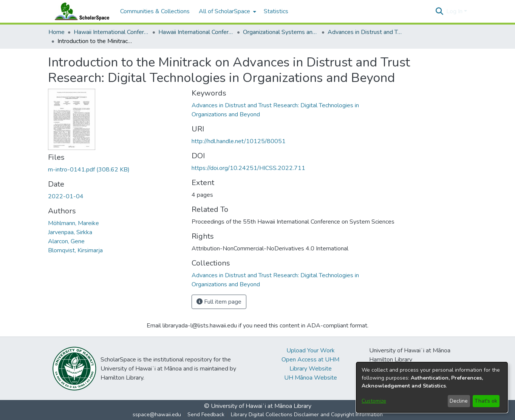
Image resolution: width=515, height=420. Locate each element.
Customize (374, 401)
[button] (440, 11)
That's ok (486, 401)
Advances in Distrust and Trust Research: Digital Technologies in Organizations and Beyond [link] (365, 32)
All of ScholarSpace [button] (224, 11)
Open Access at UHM (310, 360)
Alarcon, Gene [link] (66, 241)
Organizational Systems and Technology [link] (281, 32)
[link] (89, 170)
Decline (459, 401)
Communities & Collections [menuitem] (155, 11)
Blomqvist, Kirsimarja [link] (75, 250)
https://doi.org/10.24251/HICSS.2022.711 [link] (248, 168)
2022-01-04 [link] (66, 196)
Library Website (311, 369)
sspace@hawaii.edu (157, 415)
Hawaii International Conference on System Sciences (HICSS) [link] (111, 32)
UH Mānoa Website (311, 378)
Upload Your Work (311, 351)
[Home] (80, 11)
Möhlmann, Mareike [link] (73, 223)
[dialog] (432, 387)
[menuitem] (227, 11)
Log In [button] (455, 11)
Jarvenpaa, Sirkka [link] (70, 232)
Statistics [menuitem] (276, 11)
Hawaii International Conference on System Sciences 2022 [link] (196, 32)
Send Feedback (206, 415)
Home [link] (56, 32)
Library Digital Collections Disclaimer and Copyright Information (307, 415)
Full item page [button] (219, 302)
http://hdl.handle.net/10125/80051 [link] (239, 141)
